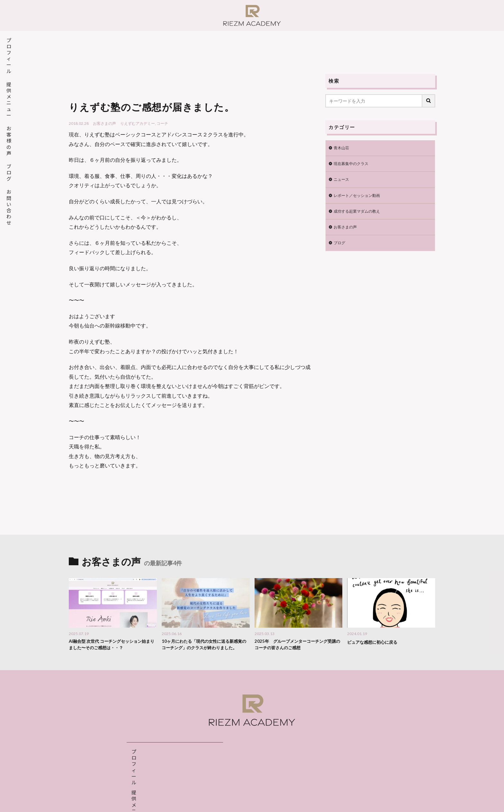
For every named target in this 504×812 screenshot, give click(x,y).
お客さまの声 (104, 123)
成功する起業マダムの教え (361, 215)
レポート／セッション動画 (361, 199)
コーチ (162, 123)
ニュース (343, 182)
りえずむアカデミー (138, 123)
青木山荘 (343, 148)
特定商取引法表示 (276, 800)
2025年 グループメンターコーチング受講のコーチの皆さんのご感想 (297, 646)
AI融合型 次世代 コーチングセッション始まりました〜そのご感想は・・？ (111, 646)
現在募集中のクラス (354, 165)
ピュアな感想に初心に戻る (376, 642)
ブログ (340, 249)
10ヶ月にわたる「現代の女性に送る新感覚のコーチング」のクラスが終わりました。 (206, 649)
